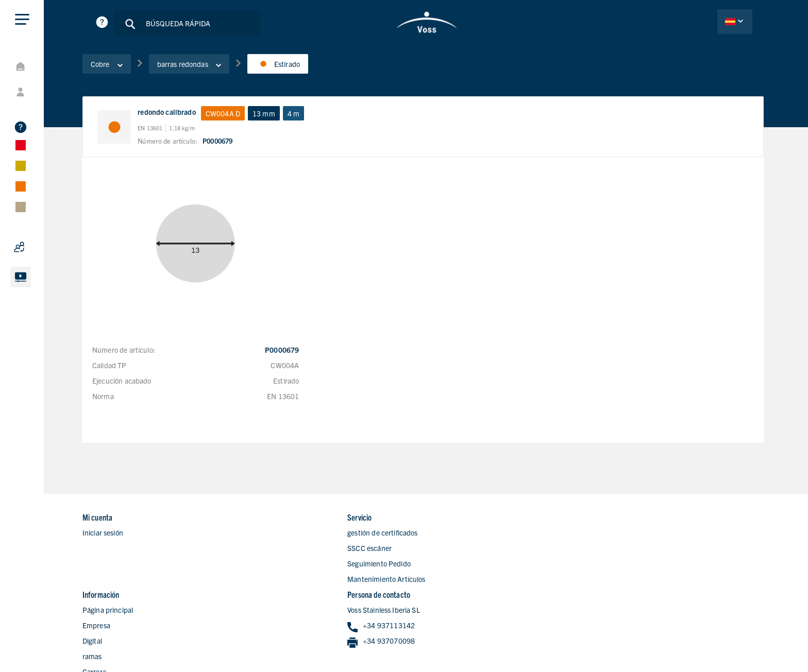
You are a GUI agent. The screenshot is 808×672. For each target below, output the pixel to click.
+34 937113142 (638, 535)
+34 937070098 (638, 551)
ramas (442, 565)
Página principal (458, 519)
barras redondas (196, 66)
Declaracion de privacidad (599, 645)
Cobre (114, 66)
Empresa (446, 535)
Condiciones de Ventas (729, 645)
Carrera (444, 581)
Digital (442, 550)
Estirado (285, 66)
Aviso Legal (667, 645)
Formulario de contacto (469, 596)
